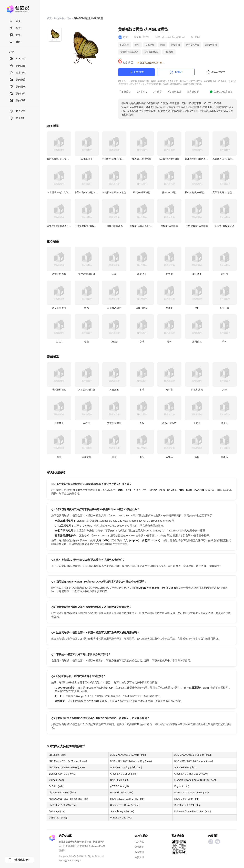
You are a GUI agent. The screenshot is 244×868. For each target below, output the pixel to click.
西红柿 (225, 274)
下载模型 (137, 72)
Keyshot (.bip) (182, 786)
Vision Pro (98, 846)
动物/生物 (59, 18)
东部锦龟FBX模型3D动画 (88, 192)
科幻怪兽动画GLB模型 (114, 192)
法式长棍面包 (59, 274)
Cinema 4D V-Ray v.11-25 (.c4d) (191, 774)
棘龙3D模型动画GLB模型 (198, 159)
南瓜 (142, 342)
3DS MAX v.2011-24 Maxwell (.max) (68, 761)
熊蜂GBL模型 (169, 192)
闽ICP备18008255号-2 (70, 861)
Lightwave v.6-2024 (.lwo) (62, 793)
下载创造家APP (19, 860)
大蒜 (114, 274)
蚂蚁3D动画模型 (169, 226)
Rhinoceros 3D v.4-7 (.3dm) (125, 805)
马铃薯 (169, 274)
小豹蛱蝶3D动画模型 (197, 226)
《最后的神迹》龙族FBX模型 (62, 192)
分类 (15, 28)
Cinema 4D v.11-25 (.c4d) (124, 774)
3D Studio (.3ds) (57, 755)
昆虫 (69, 18)
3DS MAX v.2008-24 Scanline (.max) (194, 761)
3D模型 (74, 746)
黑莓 (169, 342)
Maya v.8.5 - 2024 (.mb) (187, 799)
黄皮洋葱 (142, 274)
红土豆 (225, 423)
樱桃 (197, 308)
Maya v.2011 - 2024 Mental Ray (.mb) (69, 799)
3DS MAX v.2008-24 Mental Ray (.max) (131, 761)
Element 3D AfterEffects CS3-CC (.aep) (195, 780)
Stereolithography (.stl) (122, 811)
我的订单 (17, 94)
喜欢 (142, 92)
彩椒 (87, 342)
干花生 (197, 423)
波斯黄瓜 (197, 342)
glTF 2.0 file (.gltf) (120, 786)
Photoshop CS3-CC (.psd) (63, 805)
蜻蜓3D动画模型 (142, 192)
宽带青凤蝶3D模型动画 (225, 192)
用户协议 (139, 842)
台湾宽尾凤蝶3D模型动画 (88, 226)
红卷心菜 (225, 308)
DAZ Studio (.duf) (119, 780)
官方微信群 (193, 92)
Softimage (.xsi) (57, 811)
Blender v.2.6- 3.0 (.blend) (62, 774)
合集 (15, 35)
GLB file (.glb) (56, 786)
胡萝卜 (169, 308)
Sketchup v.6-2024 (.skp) (187, 805)
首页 (15, 21)
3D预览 (176, 72)
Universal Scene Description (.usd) (193, 811)
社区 (15, 42)
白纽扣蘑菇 (142, 308)
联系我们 (17, 118)
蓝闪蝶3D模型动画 (225, 226)
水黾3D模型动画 (114, 226)
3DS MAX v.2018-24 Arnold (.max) (128, 755)
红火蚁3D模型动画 (142, 159)
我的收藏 (17, 80)
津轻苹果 (197, 274)
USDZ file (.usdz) (58, 818)
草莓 (225, 342)
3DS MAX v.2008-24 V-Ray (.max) (67, 767)
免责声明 (139, 857)
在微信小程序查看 (221, 92)
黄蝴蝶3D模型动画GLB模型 (62, 226)
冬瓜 (142, 390)
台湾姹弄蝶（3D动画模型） (62, 159)
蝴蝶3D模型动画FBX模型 (143, 226)
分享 (157, 92)
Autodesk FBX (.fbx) (185, 767)
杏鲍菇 (114, 342)
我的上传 (17, 66)
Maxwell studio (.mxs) (122, 793)
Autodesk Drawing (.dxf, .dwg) (126, 767)
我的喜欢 (17, 87)
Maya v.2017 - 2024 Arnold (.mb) (192, 793)
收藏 (125, 92)
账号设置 (17, 111)
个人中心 (17, 59)
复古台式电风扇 (87, 274)
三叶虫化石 (87, 159)
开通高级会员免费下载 (151, 63)
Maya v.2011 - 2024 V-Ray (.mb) (127, 799)
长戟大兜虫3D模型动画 (197, 192)
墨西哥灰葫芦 (114, 308)
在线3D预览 (95, 701)
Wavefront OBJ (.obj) (121, 818)
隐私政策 (139, 847)
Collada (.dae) (56, 780)
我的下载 (17, 101)
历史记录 (17, 73)
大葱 (87, 308)
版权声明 (139, 852)
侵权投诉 (174, 92)
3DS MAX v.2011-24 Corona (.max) (193, 755)
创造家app (107, 688)
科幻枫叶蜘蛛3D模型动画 (116, 159)
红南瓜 (59, 342)
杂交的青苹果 (59, 308)
